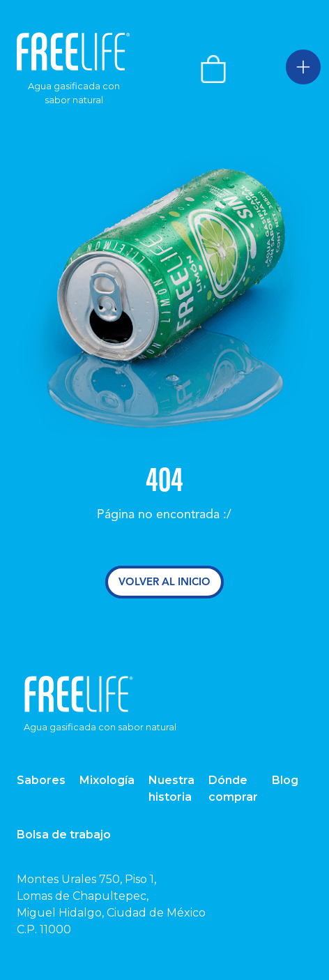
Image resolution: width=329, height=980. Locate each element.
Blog (285, 780)
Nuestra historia (171, 789)
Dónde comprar (233, 789)
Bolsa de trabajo (64, 835)
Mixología (107, 780)
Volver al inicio (164, 582)
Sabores (41, 780)
